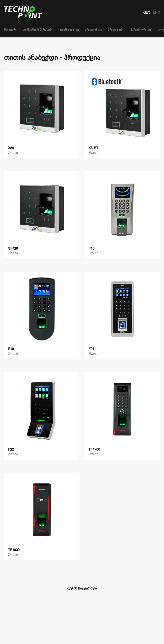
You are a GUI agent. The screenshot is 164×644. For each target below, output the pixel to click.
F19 (11, 349)
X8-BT (93, 148)
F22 (11, 449)
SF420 (13, 248)
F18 (91, 248)
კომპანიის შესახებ (38, 30)
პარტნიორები (141, 30)
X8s (11, 148)
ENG (156, 12)
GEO (147, 12)
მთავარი (11, 30)
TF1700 (94, 449)
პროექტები (116, 30)
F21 (91, 349)
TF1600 (14, 550)
